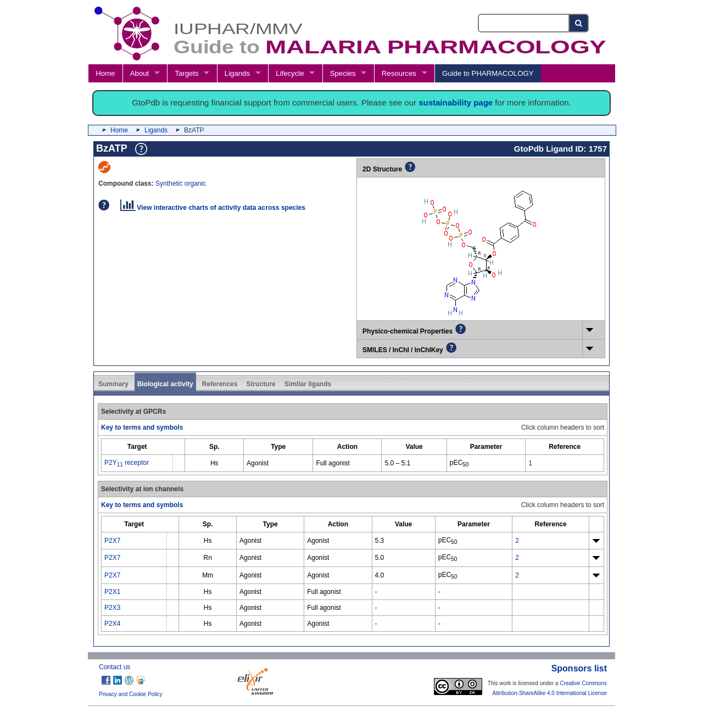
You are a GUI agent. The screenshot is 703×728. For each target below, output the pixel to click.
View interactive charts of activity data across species (213, 208)
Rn (207, 558)
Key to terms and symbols (142, 427)
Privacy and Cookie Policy (131, 694)
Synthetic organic (181, 184)
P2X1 (112, 592)
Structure (261, 384)
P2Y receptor (127, 463)
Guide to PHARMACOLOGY (488, 73)
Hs (214, 463)
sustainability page (456, 102)
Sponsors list (579, 668)
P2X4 (112, 624)
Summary (113, 384)
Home (105, 73)
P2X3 (112, 608)
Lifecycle (290, 73)
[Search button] (579, 23)
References (220, 384)
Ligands (237, 73)
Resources (399, 73)
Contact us (115, 667)
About (140, 73)
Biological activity (165, 384)
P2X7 (112, 541)
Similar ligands (308, 384)
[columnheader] (137, 446)
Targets (186, 73)
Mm (208, 575)
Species (343, 73)
